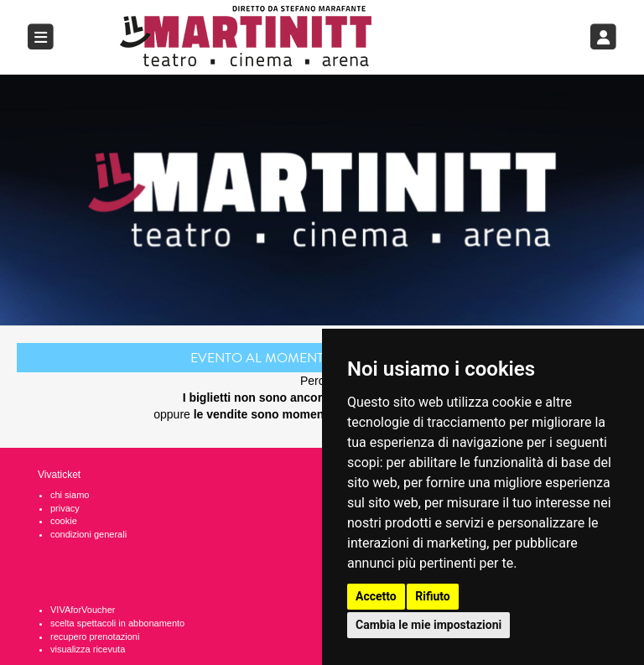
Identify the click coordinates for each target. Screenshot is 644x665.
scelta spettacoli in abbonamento (117, 623)
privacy (65, 508)
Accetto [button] (376, 596)
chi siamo (70, 495)
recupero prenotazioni (95, 636)
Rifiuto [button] (433, 596)
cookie (64, 521)
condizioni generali (88, 534)
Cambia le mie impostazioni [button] (428, 625)
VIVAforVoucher (83, 610)
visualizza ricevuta (88, 649)
